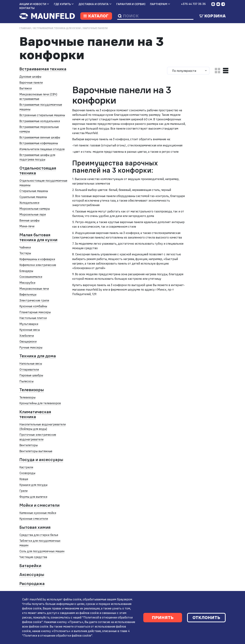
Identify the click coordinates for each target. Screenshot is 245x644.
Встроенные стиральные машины (42, 115)
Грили (23, 491)
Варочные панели (95, 28)
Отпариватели (29, 369)
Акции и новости (33, 4)
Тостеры (25, 253)
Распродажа (32, 584)
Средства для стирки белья (39, 535)
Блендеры (26, 271)
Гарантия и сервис (131, 4)
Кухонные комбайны (33, 306)
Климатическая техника (35, 414)
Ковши (24, 479)
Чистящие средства (33, 557)
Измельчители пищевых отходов (42, 149)
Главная (25, 28)
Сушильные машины (33, 197)
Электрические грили (34, 300)
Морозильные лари (33, 214)
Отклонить (206, 618)
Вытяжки (26, 88)
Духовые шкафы (30, 77)
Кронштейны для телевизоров (40, 403)
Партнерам (159, 4)
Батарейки (30, 566)
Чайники (25, 247)
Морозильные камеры (35, 209)
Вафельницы (28, 294)
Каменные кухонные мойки (38, 513)
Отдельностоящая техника (38, 171)
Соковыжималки (31, 277)
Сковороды (27, 473)
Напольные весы (31, 364)
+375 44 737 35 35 (193, 4)
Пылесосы (26, 381)
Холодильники (29, 203)
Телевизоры (32, 390)
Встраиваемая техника (43, 69)
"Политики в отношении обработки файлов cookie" (56, 635)
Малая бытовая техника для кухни (38, 237)
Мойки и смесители (39, 505)
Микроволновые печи (34, 289)
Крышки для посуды (33, 485)
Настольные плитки (33, 318)
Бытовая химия (35, 527)
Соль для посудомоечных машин (42, 551)
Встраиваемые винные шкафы (40, 137)
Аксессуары (32, 575)
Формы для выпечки (33, 497)
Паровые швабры (31, 375)
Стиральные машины (34, 191)
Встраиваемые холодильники (40, 121)
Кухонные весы (30, 330)
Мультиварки (29, 324)
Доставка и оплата (94, 4)
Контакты (27, 8)
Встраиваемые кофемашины (39, 143)
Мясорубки (27, 283)
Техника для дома (38, 356)
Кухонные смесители (34, 519)
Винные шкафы (29, 220)
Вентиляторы (28, 445)
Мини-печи (27, 226)
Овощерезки (28, 341)
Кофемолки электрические (38, 265)
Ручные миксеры (31, 347)
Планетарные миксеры (35, 312)
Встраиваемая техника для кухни (57, 28)
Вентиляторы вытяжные (36, 451)
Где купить (62, 4)
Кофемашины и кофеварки (37, 259)
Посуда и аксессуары (41, 460)
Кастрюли (26, 467)
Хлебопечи (27, 336)
